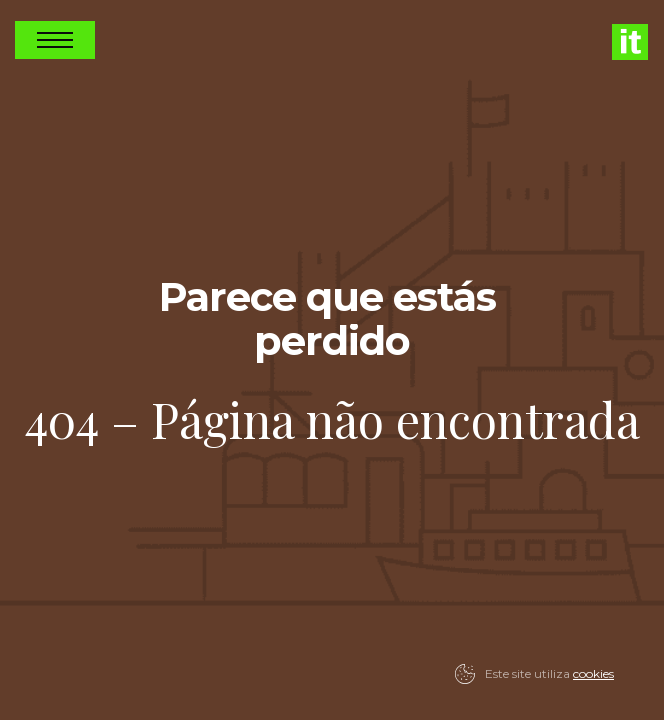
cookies (593, 673)
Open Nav (55, 40)
